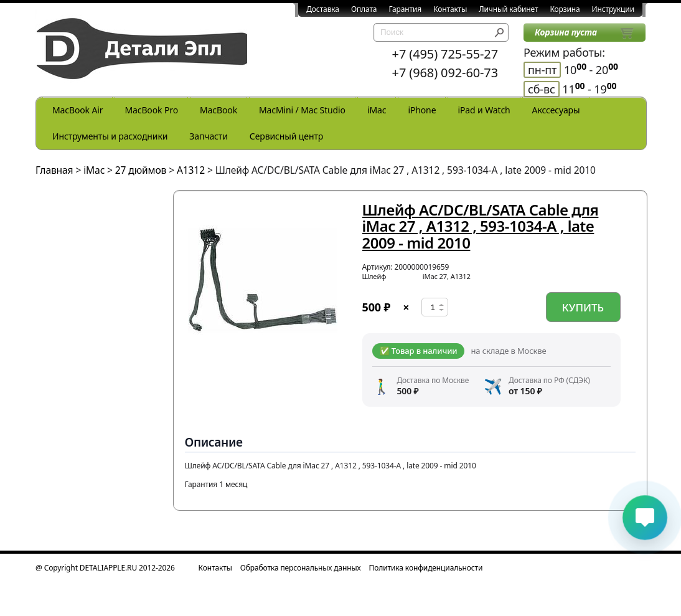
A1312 (191, 170)
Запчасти (209, 136)
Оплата (364, 9)
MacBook (218, 110)
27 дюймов (141, 170)
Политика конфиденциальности (426, 568)
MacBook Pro (151, 110)
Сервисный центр (286, 136)
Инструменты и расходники (110, 136)
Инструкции (613, 9)
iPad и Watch (484, 110)
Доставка (323, 9)
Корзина (565, 9)
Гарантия (405, 9)
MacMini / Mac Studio (302, 110)
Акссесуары (556, 110)
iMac (377, 110)
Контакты (450, 9)
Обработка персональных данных (301, 568)
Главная (54, 170)
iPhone (422, 110)
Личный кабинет (508, 9)
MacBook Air (77, 110)
